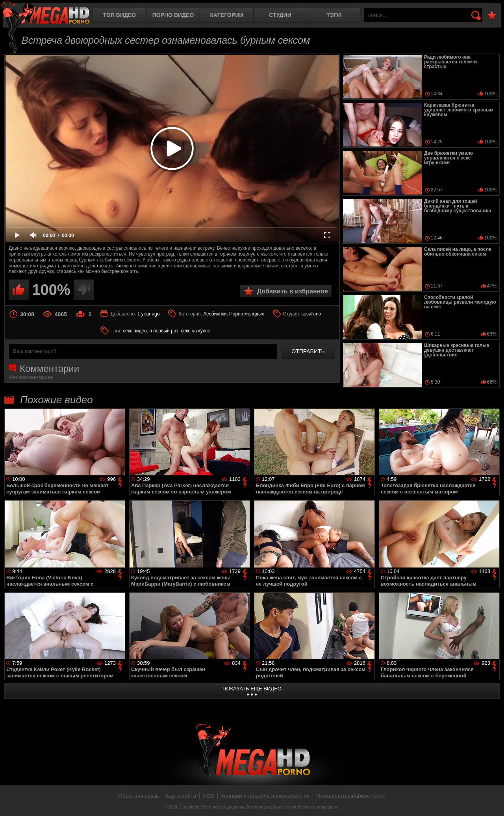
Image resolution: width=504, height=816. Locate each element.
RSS (208, 796)
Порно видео (173, 15)
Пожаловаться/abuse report (351, 796)
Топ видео (120, 15)
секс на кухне (195, 331)
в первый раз (164, 331)
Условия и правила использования (265, 796)
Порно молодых (246, 314)
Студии (280, 15)
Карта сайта (181, 796)
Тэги (334, 15)
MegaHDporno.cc (45, 14)
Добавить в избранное (293, 291)
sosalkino (311, 314)
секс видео (135, 331)
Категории (227, 15)
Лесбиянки (215, 314)
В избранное (492, 16)
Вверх (492, 801)
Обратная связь (138, 796)
